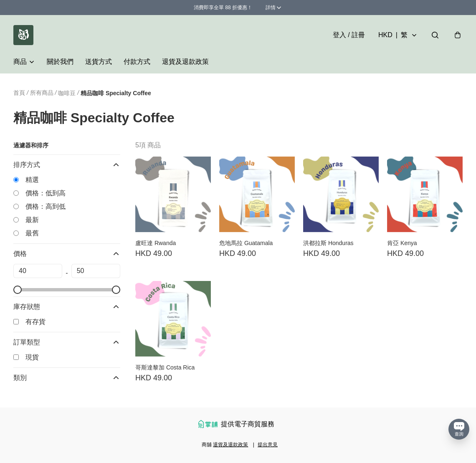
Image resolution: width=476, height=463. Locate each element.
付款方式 (137, 62)
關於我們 (60, 62)
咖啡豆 (67, 93)
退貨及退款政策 (185, 62)
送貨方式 (99, 62)
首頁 (19, 93)
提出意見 (268, 445)
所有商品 (42, 93)
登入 (349, 35)
